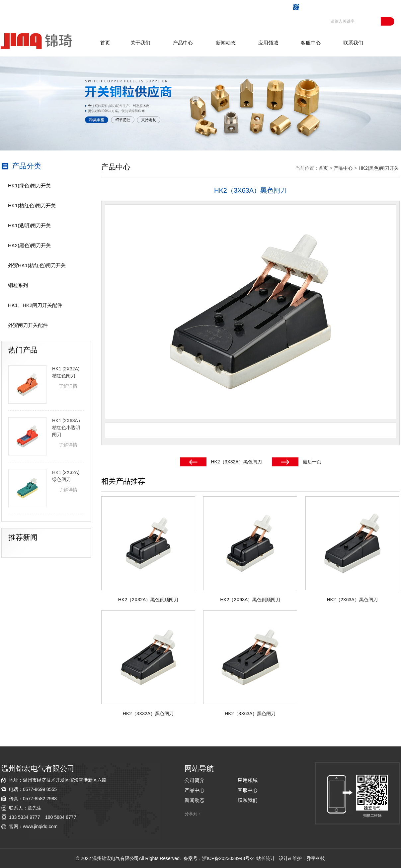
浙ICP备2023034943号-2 (228, 858)
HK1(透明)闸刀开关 (29, 225)
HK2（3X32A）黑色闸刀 (236, 462)
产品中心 (183, 43)
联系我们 (353, 43)
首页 (105, 43)
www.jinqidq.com (40, 826)
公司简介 (195, 780)
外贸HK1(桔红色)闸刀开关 (37, 265)
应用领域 (268, 43)
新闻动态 (226, 43)
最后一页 (312, 462)
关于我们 (140, 43)
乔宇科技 (316, 858)
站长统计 (266, 858)
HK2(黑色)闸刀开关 (29, 245)
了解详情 (68, 386)
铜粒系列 (18, 285)
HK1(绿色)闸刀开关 (29, 186)
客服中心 (311, 43)
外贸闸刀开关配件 (28, 325)
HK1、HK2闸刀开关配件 (35, 305)
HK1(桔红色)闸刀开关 (32, 205)
